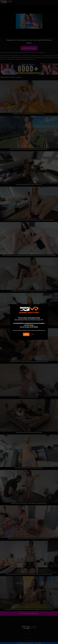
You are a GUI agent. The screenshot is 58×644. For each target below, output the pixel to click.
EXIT (32, 334)
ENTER (26, 334)
